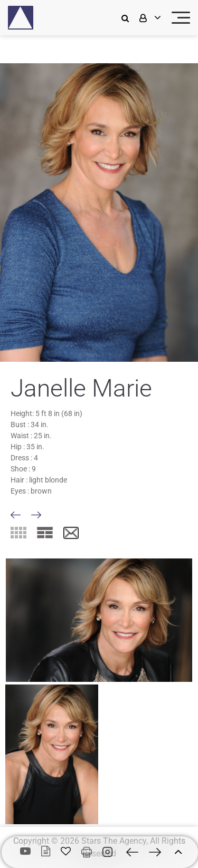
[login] (149, 18)
